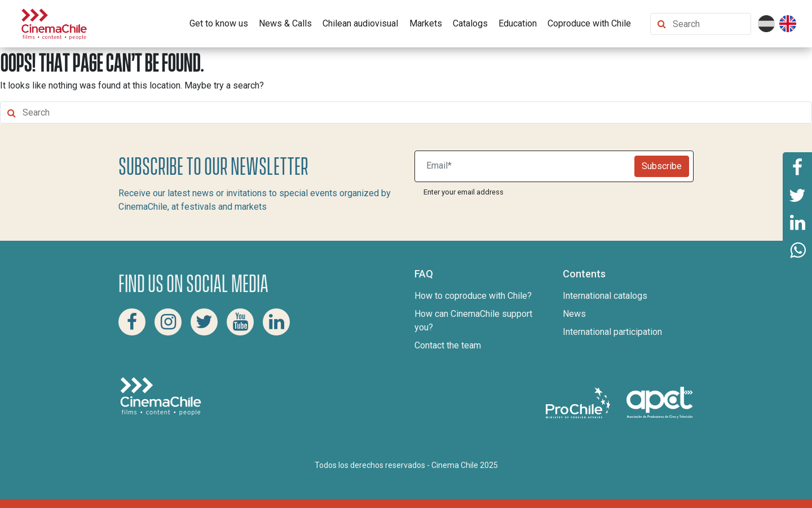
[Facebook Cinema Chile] (132, 322)
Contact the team (448, 345)
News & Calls (285, 23)
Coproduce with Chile (589, 23)
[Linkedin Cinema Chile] (276, 322)
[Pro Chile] (579, 402)
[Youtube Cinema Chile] (240, 322)
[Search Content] (709, 24)
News (574, 314)
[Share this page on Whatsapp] (797, 251)
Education (518, 23)
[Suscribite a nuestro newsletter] (527, 166)
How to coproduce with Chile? (473, 296)
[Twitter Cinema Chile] (204, 322)
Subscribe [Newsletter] (662, 166)
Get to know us (219, 23)
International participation (612, 332)
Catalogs (470, 23)
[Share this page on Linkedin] (797, 223)
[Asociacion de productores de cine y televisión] (660, 402)
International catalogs (605, 296)
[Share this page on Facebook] (797, 166)
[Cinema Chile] (54, 23)
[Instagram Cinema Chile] (168, 322)
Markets (426, 23)
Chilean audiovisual (360, 23)
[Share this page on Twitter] (797, 195)
